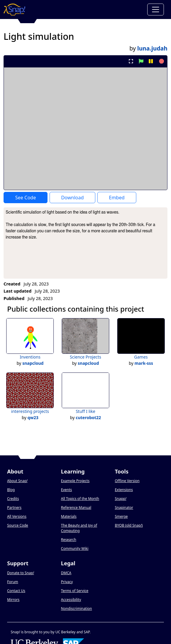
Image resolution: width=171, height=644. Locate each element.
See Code (26, 198)
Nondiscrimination (76, 609)
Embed (117, 198)
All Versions (17, 516)
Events (66, 490)
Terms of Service (75, 591)
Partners (14, 508)
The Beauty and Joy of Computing (79, 528)
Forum (13, 582)
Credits (13, 499)
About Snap (17, 481)
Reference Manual (76, 508)
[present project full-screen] (131, 61)
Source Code (18, 525)
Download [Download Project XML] (72, 198)
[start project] (141, 61)
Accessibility (71, 600)
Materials (69, 516)
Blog (11, 490)
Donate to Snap (20, 573)
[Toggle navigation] (156, 10)
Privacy (67, 582)
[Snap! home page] (14, 10)
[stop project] (161, 61)
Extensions (124, 490)
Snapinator (124, 508)
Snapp (121, 499)
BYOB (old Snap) (129, 525)
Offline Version (127, 481)
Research (68, 540)
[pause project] (151, 61)
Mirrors (13, 600)
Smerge (121, 516)
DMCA (66, 573)
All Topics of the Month (80, 499)
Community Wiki (75, 548)
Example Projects (75, 481)
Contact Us (16, 591)
